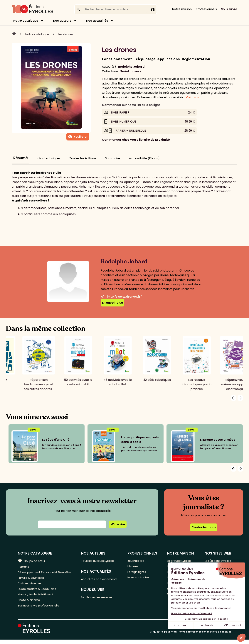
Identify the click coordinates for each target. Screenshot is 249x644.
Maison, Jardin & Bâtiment (37, 598)
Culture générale (30, 585)
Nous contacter (140, 579)
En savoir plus (112, 303)
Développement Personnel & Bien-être (46, 573)
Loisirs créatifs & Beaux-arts (38, 591)
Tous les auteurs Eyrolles (100, 561)
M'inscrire (118, 524)
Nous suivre (229, 9)
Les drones (66, 34)
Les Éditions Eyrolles (217, 561)
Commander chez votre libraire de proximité (136, 140)
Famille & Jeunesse (32, 579)
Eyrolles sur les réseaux (99, 599)
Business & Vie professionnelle (39, 610)
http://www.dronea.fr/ (121, 297)
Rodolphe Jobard (131, 67)
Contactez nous (204, 527)
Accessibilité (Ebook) (144, 158)
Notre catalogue (26, 21)
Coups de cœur (32, 561)
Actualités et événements (102, 580)
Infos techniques (49, 158)
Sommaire (113, 158)
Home (14, 34)
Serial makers (131, 71)
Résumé (21, 158)
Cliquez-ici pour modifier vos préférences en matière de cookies (191, 636)
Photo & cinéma (29, 604)
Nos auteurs (62, 21)
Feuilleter (78, 137)
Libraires (134, 567)
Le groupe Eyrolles (179, 561)
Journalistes (137, 561)
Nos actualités (97, 21)
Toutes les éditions (83, 158)
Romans (24, 567)
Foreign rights (138, 573)
